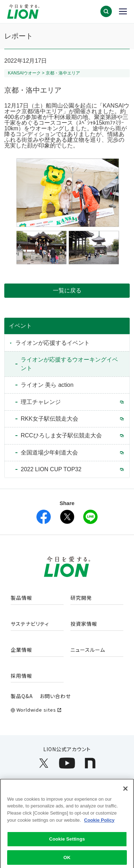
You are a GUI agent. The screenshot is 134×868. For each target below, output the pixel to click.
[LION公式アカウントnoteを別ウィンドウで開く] (90, 763)
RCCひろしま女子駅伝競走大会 (61, 435)
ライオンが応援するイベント (53, 343)
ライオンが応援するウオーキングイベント (69, 364)
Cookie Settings (67, 843)
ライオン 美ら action (47, 385)
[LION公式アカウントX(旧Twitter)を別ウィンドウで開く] (44, 763)
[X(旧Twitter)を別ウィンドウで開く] (67, 517)
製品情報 (21, 598)
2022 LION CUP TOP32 (51, 469)
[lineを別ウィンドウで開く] (90, 517)
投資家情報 (84, 624)
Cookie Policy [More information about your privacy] (99, 824)
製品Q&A (22, 696)
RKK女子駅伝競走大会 (49, 419)
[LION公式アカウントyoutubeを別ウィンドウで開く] (67, 763)
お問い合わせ (55, 696)
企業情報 (21, 650)
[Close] (125, 792)
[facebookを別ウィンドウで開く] (44, 517)
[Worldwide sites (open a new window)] (67, 710)
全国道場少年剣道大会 (49, 453)
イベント (20, 326)
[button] (106, 11)
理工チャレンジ (41, 402)
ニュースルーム (88, 650)
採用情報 (21, 676)
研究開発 (81, 598)
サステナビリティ (30, 624)
